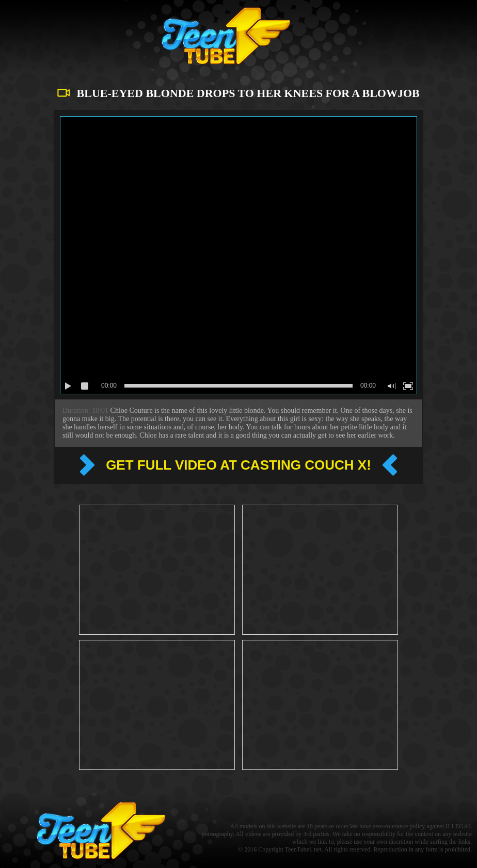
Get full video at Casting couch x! (239, 465)
